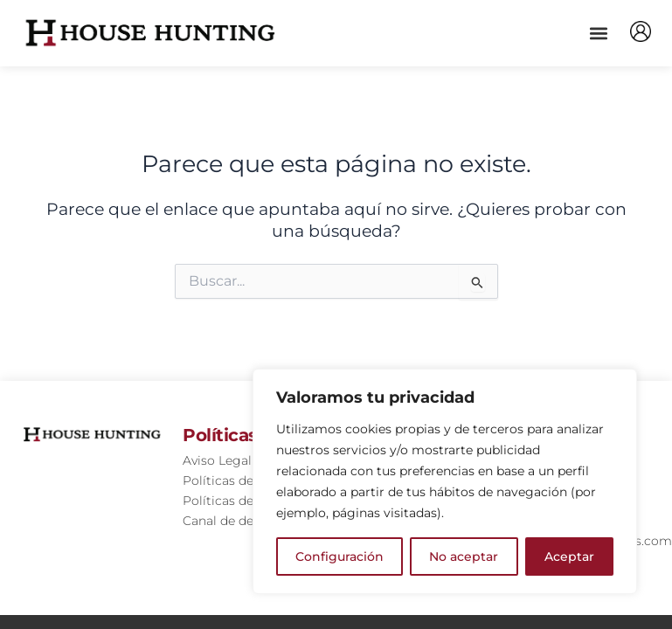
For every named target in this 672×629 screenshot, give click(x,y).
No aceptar (464, 556)
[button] (598, 33)
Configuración (339, 556)
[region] (445, 481)
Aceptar (569, 556)
